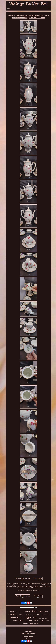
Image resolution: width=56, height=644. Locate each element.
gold (30, 620)
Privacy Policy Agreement (29, 634)
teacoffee (42, 621)
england (10, 621)
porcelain (15, 617)
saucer (28, 615)
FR (30, 638)
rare (31, 623)
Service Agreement (29, 636)
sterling (15, 621)
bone (22, 618)
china (38, 614)
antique (28, 612)
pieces (47, 621)
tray (26, 621)
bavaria (12, 612)
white (43, 618)
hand (33, 615)
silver (34, 611)
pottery (46, 612)
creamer (20, 624)
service (36, 621)
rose (40, 618)
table (17, 615)
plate (46, 618)
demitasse (44, 615)
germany (36, 623)
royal (21, 620)
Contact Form (29, 631)
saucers (25, 623)
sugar (22, 615)
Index (29, 629)
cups (40, 611)
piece (35, 618)
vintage (11, 614)
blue (48, 615)
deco (20, 612)
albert (16, 612)
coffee (28, 617)
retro (23, 612)
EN (27, 638)
